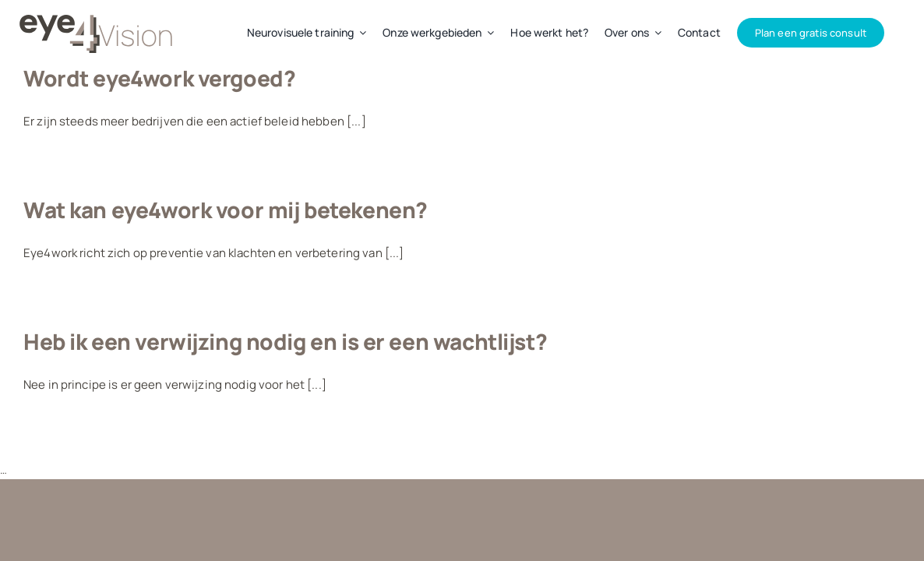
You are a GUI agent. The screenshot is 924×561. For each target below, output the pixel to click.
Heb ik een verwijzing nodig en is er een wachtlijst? (285, 341)
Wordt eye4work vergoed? (159, 78)
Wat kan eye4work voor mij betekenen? (226, 210)
